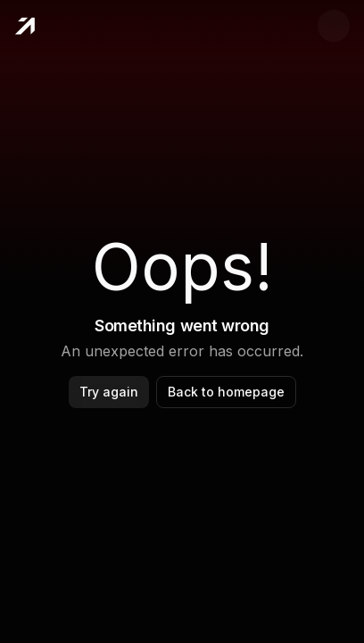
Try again (109, 392)
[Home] (25, 26)
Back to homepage (226, 392)
